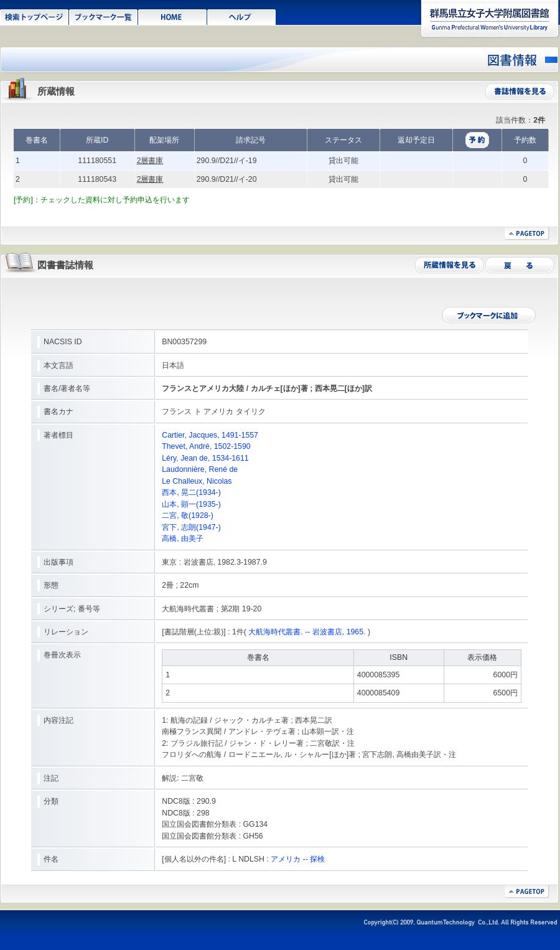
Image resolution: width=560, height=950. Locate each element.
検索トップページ (35, 16)
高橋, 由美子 (183, 538)
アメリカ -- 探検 (298, 859)
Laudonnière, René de (200, 469)
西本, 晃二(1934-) (191, 492)
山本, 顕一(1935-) (191, 504)
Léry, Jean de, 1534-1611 (205, 458)
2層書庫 (150, 161)
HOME (173, 16)
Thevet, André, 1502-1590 (206, 446)
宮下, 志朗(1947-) (191, 527)
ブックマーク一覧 (104, 16)
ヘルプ (242, 16)
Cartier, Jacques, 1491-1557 (210, 435)
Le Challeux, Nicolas (197, 481)
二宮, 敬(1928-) (188, 515)
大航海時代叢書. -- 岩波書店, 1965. (307, 632)
